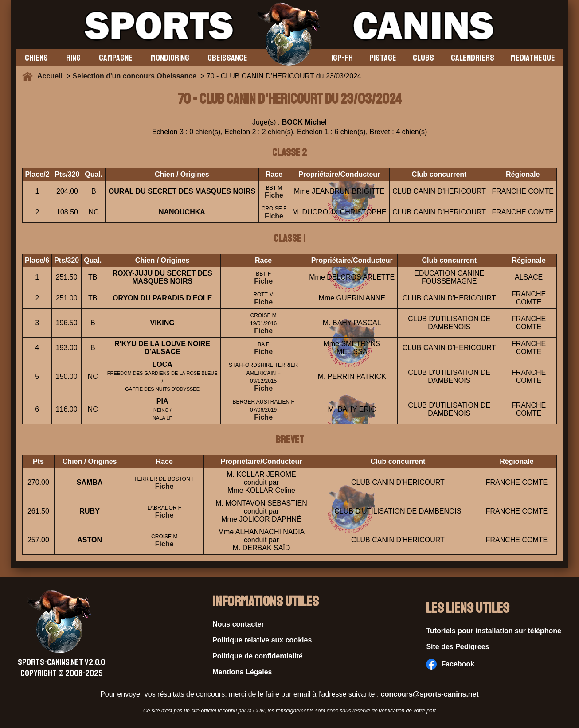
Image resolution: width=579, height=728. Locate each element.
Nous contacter (238, 624)
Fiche (274, 195)
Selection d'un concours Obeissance (135, 76)
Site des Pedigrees (458, 647)
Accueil (52, 76)
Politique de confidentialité (258, 656)
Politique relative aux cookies (262, 640)
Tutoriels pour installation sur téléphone (494, 631)
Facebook (450, 664)
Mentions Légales (242, 672)
